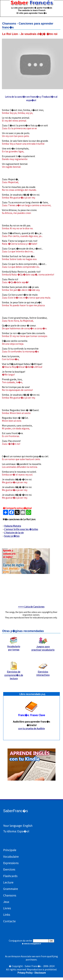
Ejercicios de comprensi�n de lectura (14, 674)
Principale (10, 850)
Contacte (9, 921)
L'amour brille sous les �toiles (21, 529)
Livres (7, 908)
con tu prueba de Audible (31, 728)
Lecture (8, 882)
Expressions (11, 863)
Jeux (6, 902)
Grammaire (11, 889)
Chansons (10, 895)
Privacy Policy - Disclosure (32, 973)
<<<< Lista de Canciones (31, 607)
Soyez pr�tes (12, 536)
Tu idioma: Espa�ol (16, 831)
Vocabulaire (11, 857)
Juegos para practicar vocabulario (43, 647)
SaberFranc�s (16, 811)
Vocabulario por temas (14, 647)
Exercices (9, 869)
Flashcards (10, 876)
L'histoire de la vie (14, 533)
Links (7, 915)
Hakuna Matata (13, 526)
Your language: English (18, 826)
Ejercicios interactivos (43, 672)
